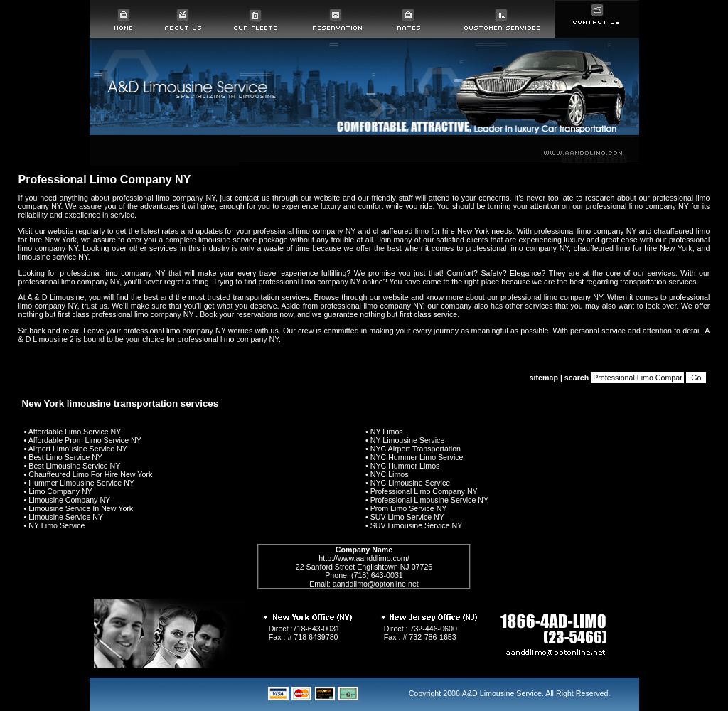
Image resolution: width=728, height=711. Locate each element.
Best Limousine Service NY (74, 466)
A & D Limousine (55, 297)
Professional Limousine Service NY (429, 500)
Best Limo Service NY (65, 457)
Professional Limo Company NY (424, 491)
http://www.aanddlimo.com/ (364, 558)
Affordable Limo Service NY (75, 432)
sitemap (544, 378)
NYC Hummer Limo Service (417, 457)
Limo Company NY (60, 491)
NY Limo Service (57, 525)
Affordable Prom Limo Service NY (85, 440)
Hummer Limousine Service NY (81, 483)
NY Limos (387, 432)
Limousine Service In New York (81, 508)
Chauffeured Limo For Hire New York (90, 474)
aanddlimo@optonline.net (376, 584)
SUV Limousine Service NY (417, 525)
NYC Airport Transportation (416, 449)
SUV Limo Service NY (407, 517)
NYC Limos (390, 474)
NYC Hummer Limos (405, 466)
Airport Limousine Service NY (78, 449)
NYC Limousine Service (411, 483)
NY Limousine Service (408, 440)
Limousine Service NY (66, 517)
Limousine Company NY (69, 500)
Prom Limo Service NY (409, 508)
